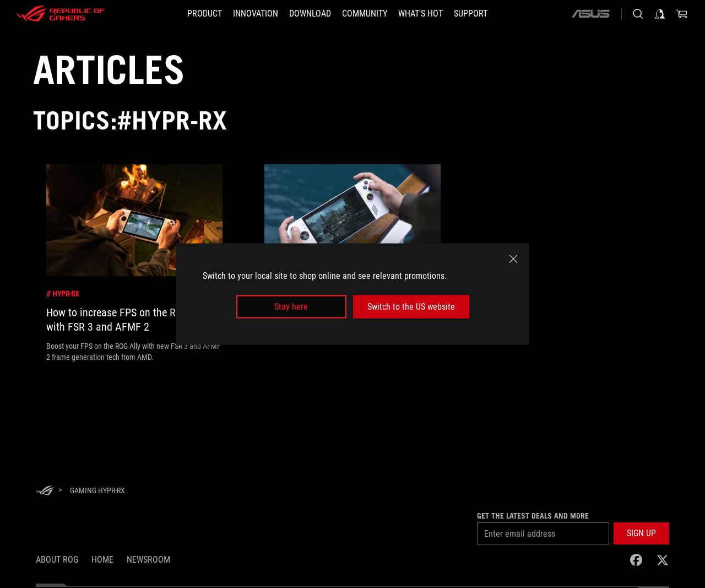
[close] (513, 258)
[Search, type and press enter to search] (638, 14)
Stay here (291, 307)
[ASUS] (590, 14)
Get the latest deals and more (533, 516)
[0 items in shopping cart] (682, 14)
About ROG (57, 560)
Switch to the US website (411, 307)
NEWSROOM (148, 560)
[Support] (471, 14)
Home (102, 560)
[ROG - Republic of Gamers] (61, 14)
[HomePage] (45, 491)
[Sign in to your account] (660, 14)
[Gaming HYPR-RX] (97, 490)
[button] (205, 14)
